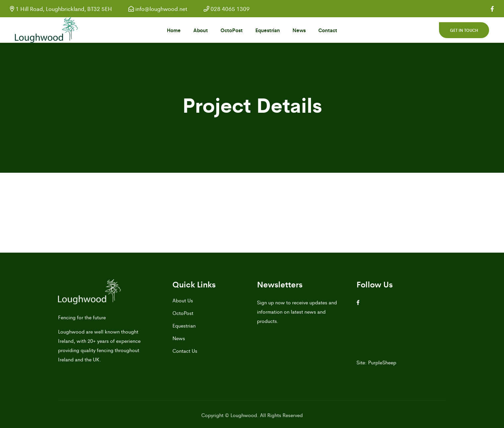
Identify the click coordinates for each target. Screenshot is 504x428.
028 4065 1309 (227, 9)
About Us (183, 300)
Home (174, 30)
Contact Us (185, 351)
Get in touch (464, 30)
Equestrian (268, 30)
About (201, 30)
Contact (328, 30)
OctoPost (232, 30)
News (299, 30)
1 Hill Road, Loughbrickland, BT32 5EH (61, 9)
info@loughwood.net (158, 9)
